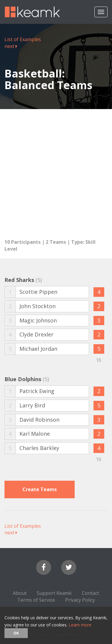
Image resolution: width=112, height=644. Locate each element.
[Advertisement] (56, 171)
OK (16, 633)
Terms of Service (36, 600)
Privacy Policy (80, 600)
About (20, 593)
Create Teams (40, 489)
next (11, 46)
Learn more (80, 625)
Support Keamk (54, 593)
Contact (90, 593)
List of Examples (23, 39)
